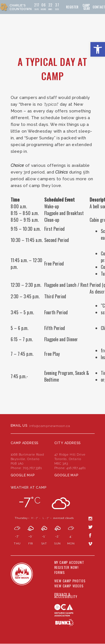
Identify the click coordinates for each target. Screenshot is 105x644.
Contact (99, 7)
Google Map (23, 475)
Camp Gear (86, 7)
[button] (98, 49)
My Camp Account (69, 562)
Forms (60, 573)
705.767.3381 (32, 468)
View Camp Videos (69, 586)
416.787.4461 (76, 468)
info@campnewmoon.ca (50, 426)
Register (72, 7)
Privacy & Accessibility (66, 595)
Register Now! (66, 567)
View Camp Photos (70, 581)
